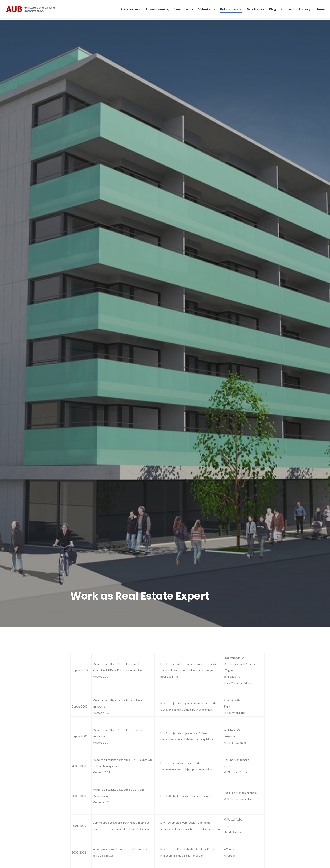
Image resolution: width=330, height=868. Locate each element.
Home (319, 10)
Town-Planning (156, 10)
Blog (271, 10)
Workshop (254, 10)
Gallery (303, 10)
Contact (286, 10)
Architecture (129, 10)
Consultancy (182, 10)
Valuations (205, 10)
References (228, 10)
